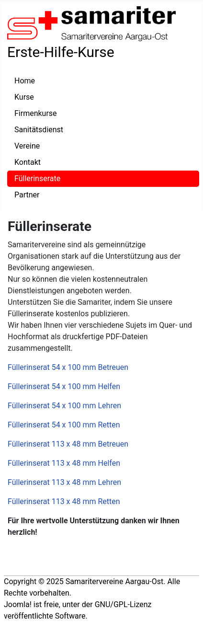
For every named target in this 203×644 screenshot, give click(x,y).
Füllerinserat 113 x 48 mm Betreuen (68, 444)
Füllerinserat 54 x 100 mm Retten (64, 425)
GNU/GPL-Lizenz (123, 604)
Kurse (24, 97)
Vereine (27, 146)
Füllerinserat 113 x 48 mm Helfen (64, 463)
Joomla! (18, 604)
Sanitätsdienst (39, 130)
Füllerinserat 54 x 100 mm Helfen (64, 386)
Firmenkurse (36, 113)
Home (25, 81)
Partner (27, 195)
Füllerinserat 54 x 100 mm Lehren (64, 406)
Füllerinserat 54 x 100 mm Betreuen (68, 367)
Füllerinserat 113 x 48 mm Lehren (64, 482)
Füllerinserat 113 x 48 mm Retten (64, 501)
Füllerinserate (37, 178)
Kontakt (28, 162)
